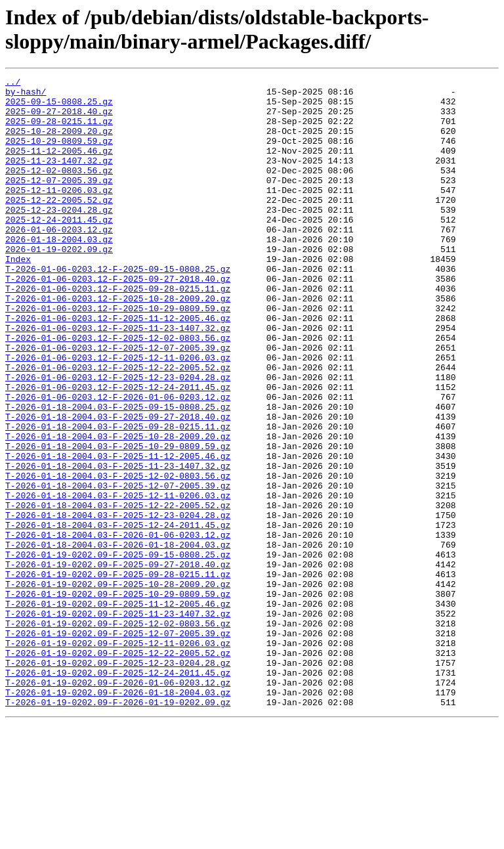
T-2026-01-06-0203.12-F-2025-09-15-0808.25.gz (118, 308)
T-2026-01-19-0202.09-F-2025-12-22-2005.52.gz (118, 769)
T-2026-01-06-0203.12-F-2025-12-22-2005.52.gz (118, 426)
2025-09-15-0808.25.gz (59, 107)
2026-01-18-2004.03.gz (59, 272)
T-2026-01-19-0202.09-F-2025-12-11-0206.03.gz (118, 757)
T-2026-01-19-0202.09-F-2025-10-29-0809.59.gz (118, 698)
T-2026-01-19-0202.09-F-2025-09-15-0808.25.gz (118, 651)
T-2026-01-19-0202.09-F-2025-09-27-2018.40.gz (118, 663)
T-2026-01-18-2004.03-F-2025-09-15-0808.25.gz (118, 473)
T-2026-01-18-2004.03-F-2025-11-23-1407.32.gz (118, 544)
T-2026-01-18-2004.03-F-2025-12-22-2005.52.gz (118, 592)
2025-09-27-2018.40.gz (59, 119)
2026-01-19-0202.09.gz (59, 284)
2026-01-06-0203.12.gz (59, 261)
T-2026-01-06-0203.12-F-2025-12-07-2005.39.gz (118, 403)
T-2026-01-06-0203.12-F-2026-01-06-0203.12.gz (118, 462)
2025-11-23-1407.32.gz (59, 178)
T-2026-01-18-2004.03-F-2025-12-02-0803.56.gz (118, 556)
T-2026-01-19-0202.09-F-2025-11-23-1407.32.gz (118, 722)
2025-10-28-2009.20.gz (59, 142)
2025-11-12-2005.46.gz (59, 166)
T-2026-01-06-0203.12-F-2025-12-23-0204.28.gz (118, 438)
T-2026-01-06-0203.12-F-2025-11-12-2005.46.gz (118, 367)
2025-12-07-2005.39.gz (59, 202)
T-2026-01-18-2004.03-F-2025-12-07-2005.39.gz (118, 568)
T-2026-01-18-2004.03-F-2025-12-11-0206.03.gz (118, 580)
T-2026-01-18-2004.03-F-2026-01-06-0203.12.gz (118, 627)
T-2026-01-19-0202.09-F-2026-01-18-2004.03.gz (118, 816)
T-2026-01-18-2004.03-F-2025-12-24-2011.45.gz (118, 615)
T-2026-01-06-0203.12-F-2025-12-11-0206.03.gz (118, 414)
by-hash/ (26, 95)
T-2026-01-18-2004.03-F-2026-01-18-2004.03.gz (118, 639)
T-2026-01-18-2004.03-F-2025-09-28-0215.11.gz (118, 497)
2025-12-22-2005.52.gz (59, 225)
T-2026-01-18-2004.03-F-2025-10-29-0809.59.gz (118, 521)
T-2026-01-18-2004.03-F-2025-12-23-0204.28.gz (118, 603)
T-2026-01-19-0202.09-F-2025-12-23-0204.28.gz (118, 781)
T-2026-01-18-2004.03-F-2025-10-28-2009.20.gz (118, 509)
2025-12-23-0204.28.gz (59, 237)
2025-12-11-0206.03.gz (59, 213)
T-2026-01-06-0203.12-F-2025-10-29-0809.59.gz (118, 355)
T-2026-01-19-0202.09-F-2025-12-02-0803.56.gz (118, 733)
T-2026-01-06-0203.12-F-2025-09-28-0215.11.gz (118, 332)
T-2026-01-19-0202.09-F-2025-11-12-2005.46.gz (118, 710)
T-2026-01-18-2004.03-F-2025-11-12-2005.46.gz (118, 533)
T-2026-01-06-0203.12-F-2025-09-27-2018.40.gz (118, 320)
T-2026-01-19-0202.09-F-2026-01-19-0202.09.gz (118, 828)
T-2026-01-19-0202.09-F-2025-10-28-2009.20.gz (118, 686)
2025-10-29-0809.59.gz (59, 154)
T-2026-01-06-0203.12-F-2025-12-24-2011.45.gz (118, 450)
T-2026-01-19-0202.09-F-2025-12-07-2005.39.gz (118, 745)
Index (18, 296)
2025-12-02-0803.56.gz (59, 190)
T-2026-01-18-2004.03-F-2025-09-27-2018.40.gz (118, 485)
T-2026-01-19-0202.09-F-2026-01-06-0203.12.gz (118, 804)
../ (13, 83)
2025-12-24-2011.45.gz (59, 249)
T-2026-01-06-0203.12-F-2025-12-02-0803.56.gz (118, 391)
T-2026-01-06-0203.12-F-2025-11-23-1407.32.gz (118, 379)
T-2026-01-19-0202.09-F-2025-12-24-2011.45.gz (118, 793)
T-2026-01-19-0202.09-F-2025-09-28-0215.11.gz (118, 674)
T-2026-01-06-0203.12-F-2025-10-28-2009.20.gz (118, 343)
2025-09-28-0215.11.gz (59, 131)
